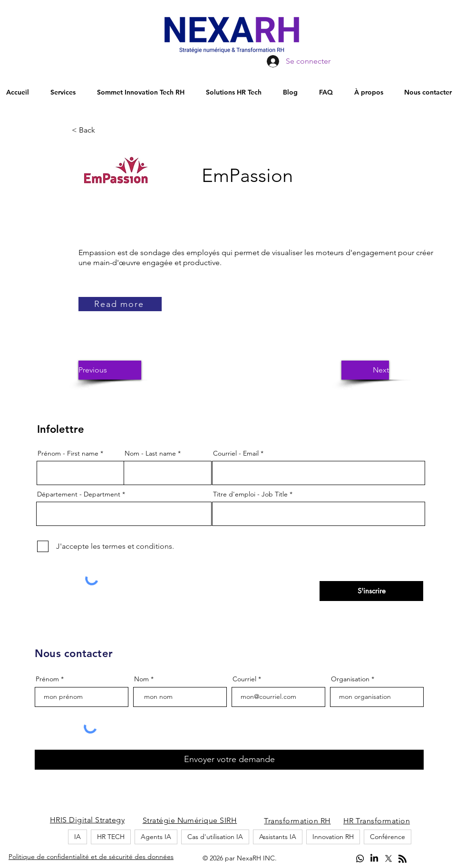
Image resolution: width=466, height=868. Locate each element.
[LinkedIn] (374, 858)
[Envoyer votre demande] (229, 760)
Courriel (244, 679)
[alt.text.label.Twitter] (388, 858)
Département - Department (79, 494)
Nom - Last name (150, 453)
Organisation (350, 679)
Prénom (47, 679)
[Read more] (120, 304)
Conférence (388, 837)
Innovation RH (333, 837)
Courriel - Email (236, 453)
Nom (141, 679)
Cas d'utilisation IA (215, 837)
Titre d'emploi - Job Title (250, 494)
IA (78, 837)
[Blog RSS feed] (403, 859)
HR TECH (111, 837)
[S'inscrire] (371, 591)
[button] (103, 130)
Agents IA (156, 837)
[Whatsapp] (360, 858)
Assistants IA (278, 837)
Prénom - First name (68, 453)
